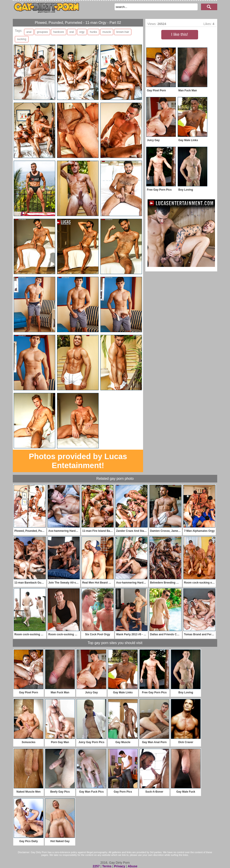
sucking (22, 39)
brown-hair (123, 32)
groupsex (42, 32)
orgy (82, 32)
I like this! (180, 34)
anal (29, 32)
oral (72, 32)
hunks (93, 32)
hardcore (59, 32)
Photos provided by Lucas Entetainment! (78, 461)
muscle (107, 32)
